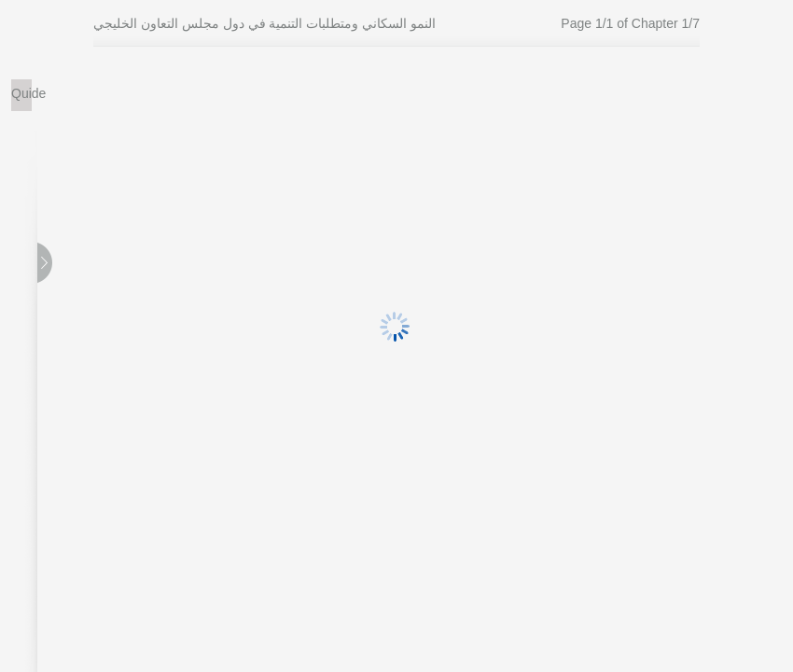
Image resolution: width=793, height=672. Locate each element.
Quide (21, 93)
